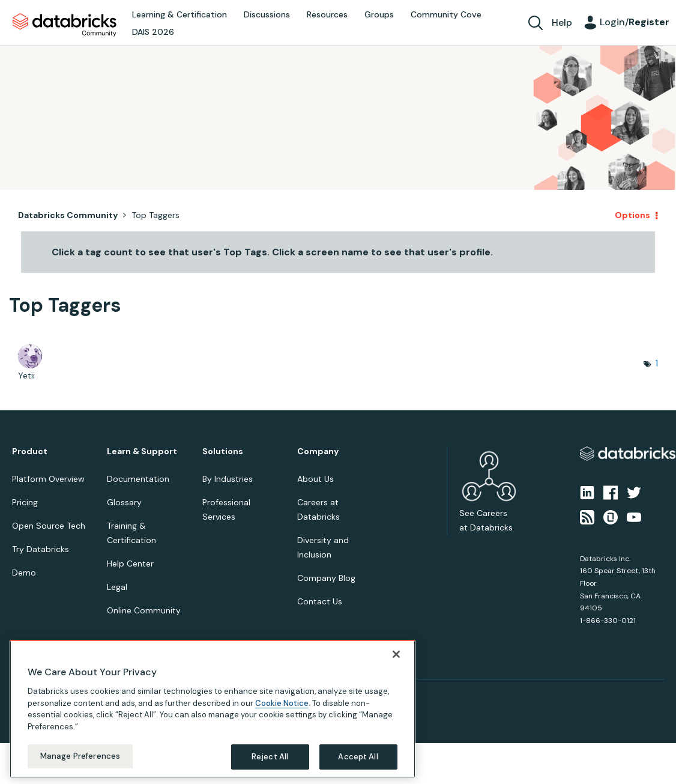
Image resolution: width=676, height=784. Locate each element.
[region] (213, 709)
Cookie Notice (282, 703)
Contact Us (320, 601)
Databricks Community (65, 25)
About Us (315, 479)
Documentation (138, 479)
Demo (24, 573)
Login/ (635, 22)
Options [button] (632, 215)
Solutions (223, 451)
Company (318, 451)
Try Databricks (41, 549)
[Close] (396, 654)
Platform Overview (48, 479)
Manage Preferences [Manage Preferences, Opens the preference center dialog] (80, 756)
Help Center (130, 564)
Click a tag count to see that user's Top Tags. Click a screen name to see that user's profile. (272, 252)
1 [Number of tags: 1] (656, 363)
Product (30, 451)
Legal (117, 587)
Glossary (124, 502)
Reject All (270, 757)
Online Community (144, 610)
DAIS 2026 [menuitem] (153, 32)
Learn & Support (142, 451)
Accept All (358, 757)
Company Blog (326, 578)
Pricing (25, 502)
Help (562, 23)
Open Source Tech (49, 526)
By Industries (228, 479)
